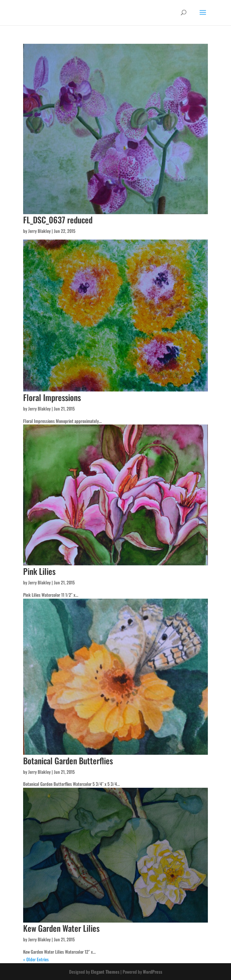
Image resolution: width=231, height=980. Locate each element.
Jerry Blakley (39, 231)
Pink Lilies (39, 571)
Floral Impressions (52, 397)
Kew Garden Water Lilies (61, 928)
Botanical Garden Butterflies (68, 761)
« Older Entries (36, 959)
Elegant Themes (105, 972)
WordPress (153, 972)
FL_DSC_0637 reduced (58, 220)
